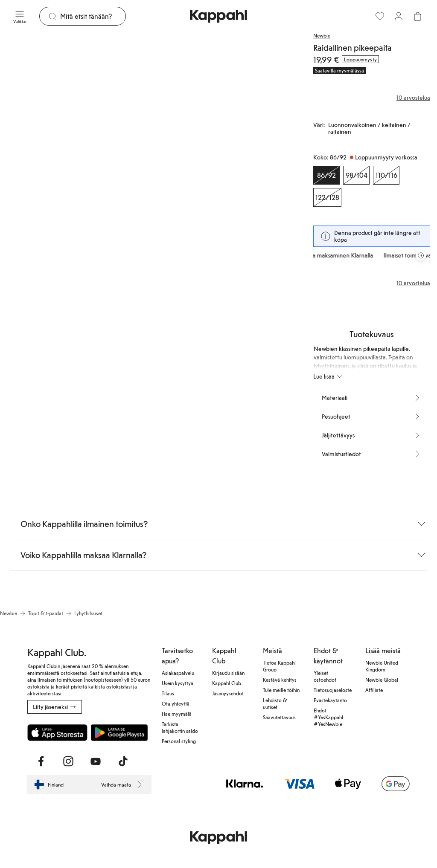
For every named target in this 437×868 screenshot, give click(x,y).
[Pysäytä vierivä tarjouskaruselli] (421, 255)
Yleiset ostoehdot (325, 676)
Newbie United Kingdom (382, 666)
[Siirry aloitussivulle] (218, 16)
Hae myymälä (177, 714)
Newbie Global (382, 680)
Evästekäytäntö (330, 700)
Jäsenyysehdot (228, 693)
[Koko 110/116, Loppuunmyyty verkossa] (386, 175)
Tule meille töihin (281, 690)
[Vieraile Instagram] (68, 761)
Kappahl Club (227, 683)
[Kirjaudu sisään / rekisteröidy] (399, 16)
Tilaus (168, 693)
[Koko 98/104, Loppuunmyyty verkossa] (356, 175)
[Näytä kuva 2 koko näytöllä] (223, 140)
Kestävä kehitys (280, 680)
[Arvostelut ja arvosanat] (372, 98)
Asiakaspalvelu (178, 673)
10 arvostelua (413, 283)
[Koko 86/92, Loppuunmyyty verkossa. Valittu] (326, 175)
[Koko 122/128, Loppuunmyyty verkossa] (327, 197)
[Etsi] (93, 16)
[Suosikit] (380, 16)
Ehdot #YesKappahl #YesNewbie (328, 717)
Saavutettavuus (279, 717)
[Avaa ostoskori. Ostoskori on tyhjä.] (417, 16)
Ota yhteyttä (176, 703)
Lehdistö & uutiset (275, 703)
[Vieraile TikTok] (123, 761)
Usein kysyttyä (178, 683)
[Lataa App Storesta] (57, 732)
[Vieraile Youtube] (96, 761)
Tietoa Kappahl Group (279, 666)
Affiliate (374, 690)
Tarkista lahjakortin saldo (180, 727)
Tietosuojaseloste (333, 690)
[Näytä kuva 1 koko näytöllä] (73, 140)
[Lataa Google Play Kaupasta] (119, 732)
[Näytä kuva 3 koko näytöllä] (48, 324)
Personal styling (179, 741)
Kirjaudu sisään (228, 673)
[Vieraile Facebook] (41, 761)
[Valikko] (20, 16)
